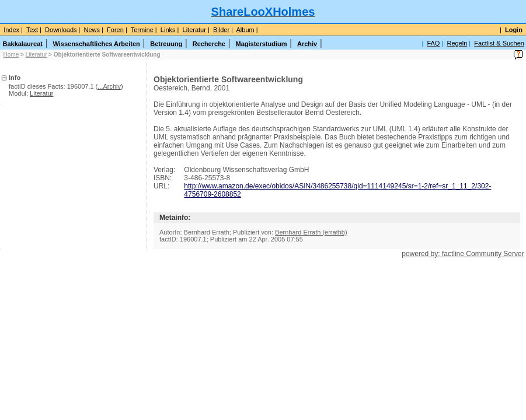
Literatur (36, 55)
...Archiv (109, 86)
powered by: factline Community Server (463, 254)
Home (11, 55)
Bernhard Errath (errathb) (311, 232)
